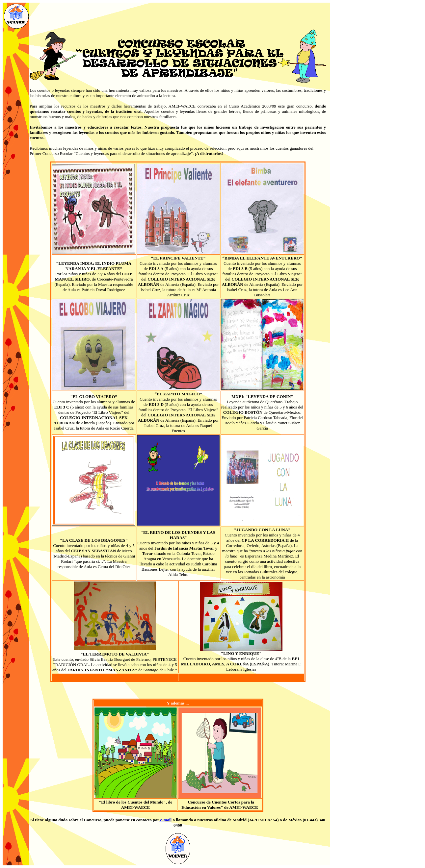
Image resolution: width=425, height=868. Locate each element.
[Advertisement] (178, 16)
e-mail (165, 820)
